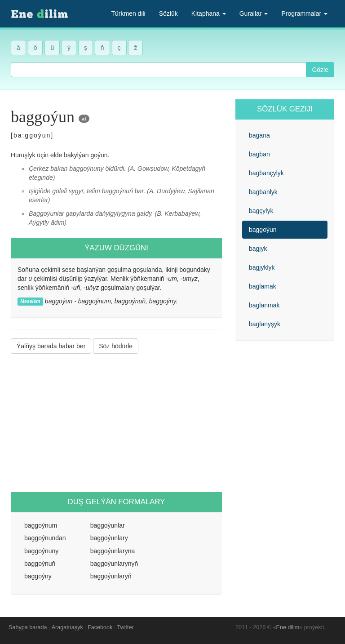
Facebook (100, 627)
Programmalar (304, 13)
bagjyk (258, 249)
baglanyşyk (265, 324)
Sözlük (168, 13)
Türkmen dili (128, 13)
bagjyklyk (262, 267)
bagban (259, 154)
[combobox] (159, 70)
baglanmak (264, 305)
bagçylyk (261, 211)
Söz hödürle (116, 346)
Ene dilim (288, 627)
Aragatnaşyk (67, 627)
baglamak (263, 286)
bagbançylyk (266, 173)
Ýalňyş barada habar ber (51, 346)
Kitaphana (209, 13)
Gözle (320, 70)
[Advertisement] (116, 423)
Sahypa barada (28, 627)
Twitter (126, 627)
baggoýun (263, 230)
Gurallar (254, 13)
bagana (259, 135)
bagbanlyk (263, 192)
